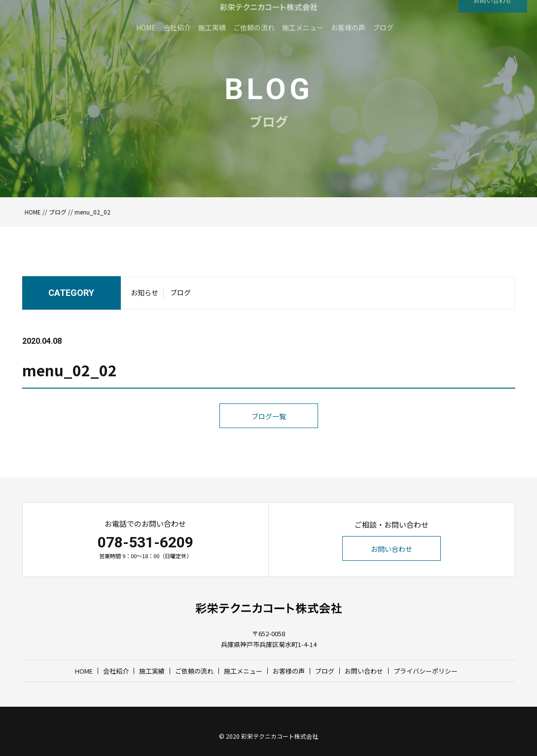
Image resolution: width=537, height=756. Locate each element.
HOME (33, 212)
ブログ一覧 (269, 437)
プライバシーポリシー (426, 671)
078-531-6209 (145, 542)
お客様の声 (289, 671)
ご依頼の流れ (194, 671)
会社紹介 (116, 671)
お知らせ (144, 296)
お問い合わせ (392, 549)
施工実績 (152, 671)
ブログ (58, 212)
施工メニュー (243, 671)
